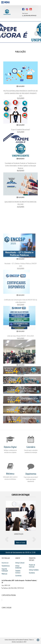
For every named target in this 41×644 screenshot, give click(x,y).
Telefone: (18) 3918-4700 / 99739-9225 (13, 588)
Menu (6, 2)
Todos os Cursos (21, 543)
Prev (7, 540)
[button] (3, 32)
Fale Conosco (25, 13)
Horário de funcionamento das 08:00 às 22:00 (20, 552)
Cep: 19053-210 (6, 585)
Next (34, 540)
